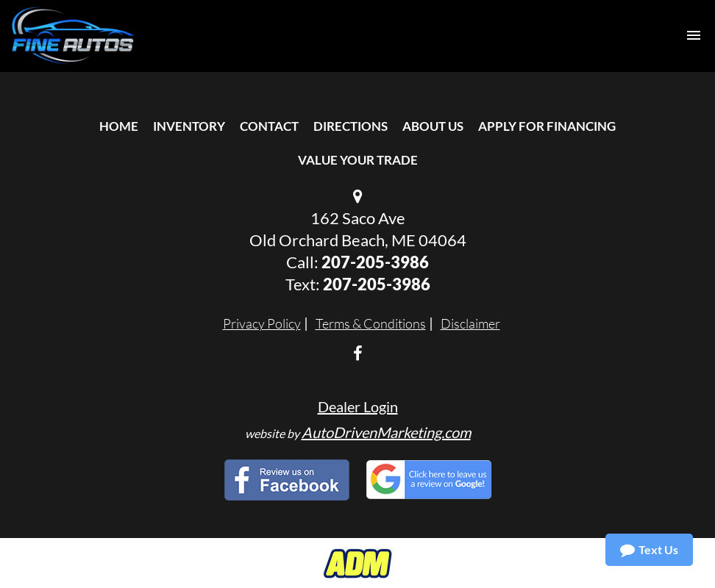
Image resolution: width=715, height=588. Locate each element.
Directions (351, 126)
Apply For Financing (547, 126)
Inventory (189, 126)
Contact (269, 126)
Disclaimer (470, 323)
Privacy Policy (262, 323)
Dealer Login (358, 406)
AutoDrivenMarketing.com (386, 432)
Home (119, 126)
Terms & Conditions (371, 323)
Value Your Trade (358, 160)
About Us (433, 126)
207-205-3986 (375, 262)
